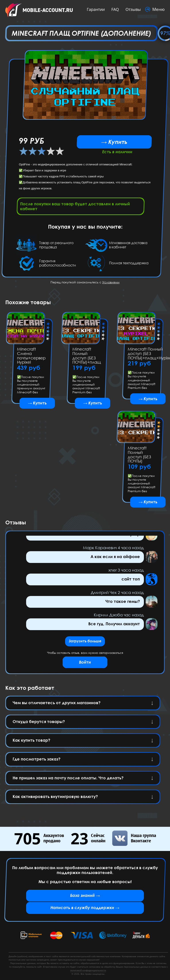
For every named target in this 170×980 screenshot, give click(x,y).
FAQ (113, 9)
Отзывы (131, 9)
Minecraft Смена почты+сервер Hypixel (31, 357)
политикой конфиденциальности (88, 970)
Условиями (111, 283)
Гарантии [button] (94, 9)
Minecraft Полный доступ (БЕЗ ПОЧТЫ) (139, 457)
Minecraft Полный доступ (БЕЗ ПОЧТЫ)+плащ (87, 357)
